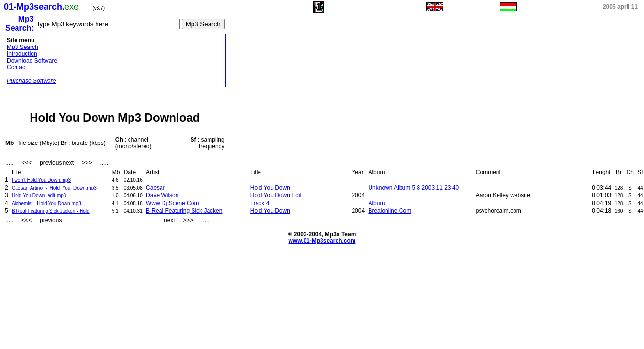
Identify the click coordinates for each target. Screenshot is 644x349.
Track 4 (260, 203)
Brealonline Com (390, 211)
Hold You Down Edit (276, 195)
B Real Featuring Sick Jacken (184, 211)
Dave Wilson (162, 195)
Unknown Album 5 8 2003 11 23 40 (413, 188)
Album (376, 203)
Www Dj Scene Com (172, 203)
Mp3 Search (23, 47)
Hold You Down (270, 188)
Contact (17, 67)
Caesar (155, 188)
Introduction (22, 54)
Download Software (32, 61)
